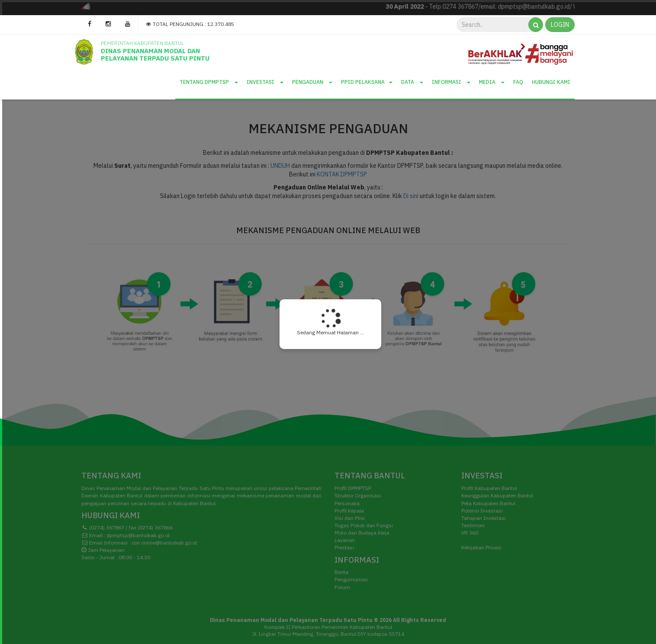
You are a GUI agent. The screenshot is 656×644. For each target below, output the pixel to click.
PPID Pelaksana (367, 82)
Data (412, 82)
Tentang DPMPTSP (209, 82)
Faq (518, 82)
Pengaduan (312, 82)
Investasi (265, 82)
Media (492, 82)
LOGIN (560, 25)
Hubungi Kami (551, 82)
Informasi (451, 82)
